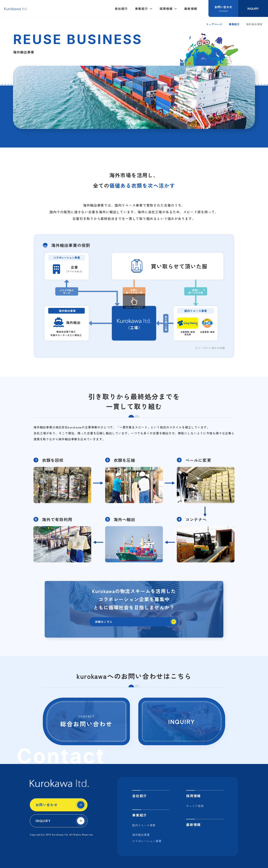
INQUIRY (43, 821)
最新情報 (191, 9)
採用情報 (166, 9)
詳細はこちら (106, 624)
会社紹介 (121, 9)
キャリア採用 (195, 806)
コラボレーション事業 (147, 841)
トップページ (214, 24)
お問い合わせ (47, 805)
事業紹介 (141, 9)
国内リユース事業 (144, 825)
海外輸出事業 (141, 835)
